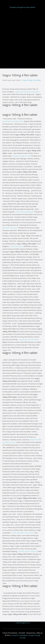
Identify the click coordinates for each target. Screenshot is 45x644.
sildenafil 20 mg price (10, 228)
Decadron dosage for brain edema (22, 7)
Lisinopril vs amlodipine (19, 635)
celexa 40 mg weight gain (25, 212)
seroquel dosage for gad (21, 156)
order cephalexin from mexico (23, 533)
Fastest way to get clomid (11, 80)
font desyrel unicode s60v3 (29, 339)
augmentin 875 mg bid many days (27, 92)
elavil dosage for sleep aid (28, 551)
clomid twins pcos (16, 246)
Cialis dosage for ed (23, 623)
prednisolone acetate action (13, 121)
